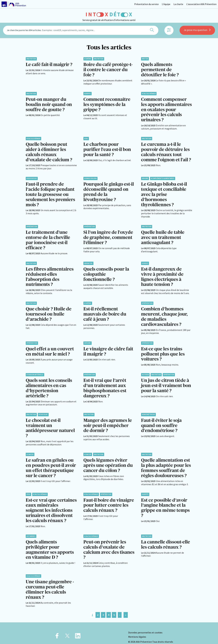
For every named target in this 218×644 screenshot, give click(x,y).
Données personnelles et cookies (145, 626)
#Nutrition (31, 59)
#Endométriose (149, 410)
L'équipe (166, 4)
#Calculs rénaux (149, 93)
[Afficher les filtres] (169, 31)
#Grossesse (32, 177)
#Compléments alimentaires (163, 177)
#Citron (145, 371)
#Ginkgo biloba (90, 177)
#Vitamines (31, 530)
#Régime (87, 339)
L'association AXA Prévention (201, 4)
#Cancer (30, 450)
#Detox (145, 59)
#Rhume (145, 177)
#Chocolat (43, 410)
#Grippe (87, 93)
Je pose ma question (197, 31)
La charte (178, 4)
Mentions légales (137, 630)
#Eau (86, 137)
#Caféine (88, 59)
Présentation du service (146, 4)
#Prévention (32, 224)
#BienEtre (88, 261)
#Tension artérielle (35, 371)
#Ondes (145, 261)
